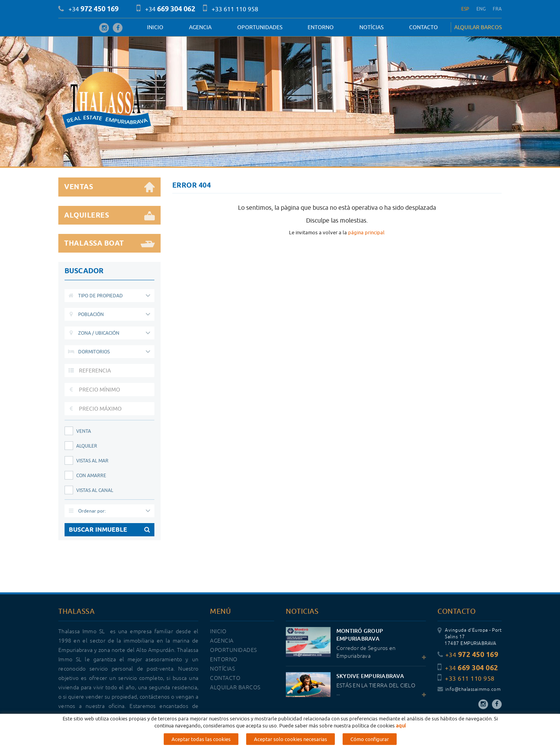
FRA (497, 9)
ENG (481, 9)
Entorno (321, 27)
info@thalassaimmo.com (469, 689)
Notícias (371, 27)
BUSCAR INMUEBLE (109, 530)
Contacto (423, 27)
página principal (366, 232)
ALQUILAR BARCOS (478, 27)
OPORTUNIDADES (260, 27)
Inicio (155, 27)
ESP (465, 9)
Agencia (200, 27)
